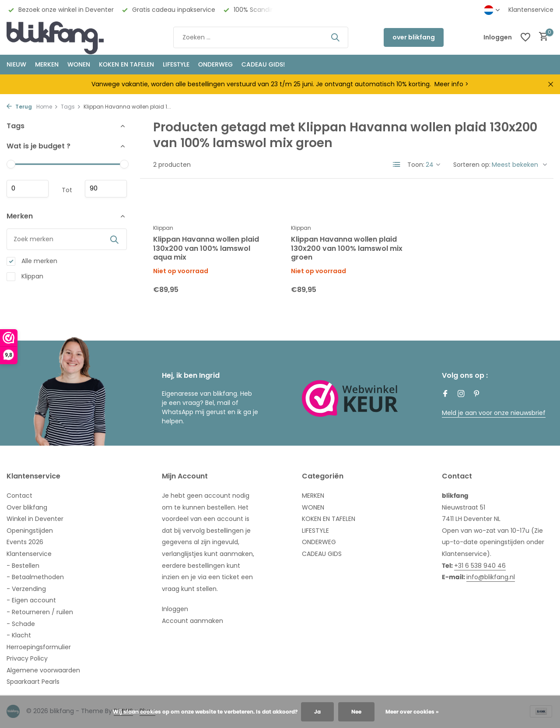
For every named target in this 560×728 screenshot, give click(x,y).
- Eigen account (31, 600)
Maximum (106, 189)
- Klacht (19, 635)
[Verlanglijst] (525, 37)
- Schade (21, 624)
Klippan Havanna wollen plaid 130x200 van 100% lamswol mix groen (347, 249)
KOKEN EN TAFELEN (126, 64)
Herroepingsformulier (39, 647)
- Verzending (26, 589)
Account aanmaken (192, 621)
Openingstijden (30, 531)
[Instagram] (461, 394)
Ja (317, 712)
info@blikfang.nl (491, 577)
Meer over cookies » (412, 712)
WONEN (79, 64)
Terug (19, 107)
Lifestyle (176, 64)
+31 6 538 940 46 (480, 566)
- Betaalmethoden (35, 577)
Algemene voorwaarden (43, 670)
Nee (356, 712)
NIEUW (16, 64)
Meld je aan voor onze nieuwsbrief (494, 413)
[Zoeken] (261, 37)
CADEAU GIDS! (263, 64)
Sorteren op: (472, 165)
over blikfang (414, 37)
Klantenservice (531, 10)
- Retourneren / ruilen (40, 612)
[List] (397, 165)
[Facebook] (445, 394)
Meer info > (451, 84)
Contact (19, 496)
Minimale (28, 189)
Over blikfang (27, 507)
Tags (71, 107)
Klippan (25, 276)
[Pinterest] (477, 394)
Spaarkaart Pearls (33, 682)
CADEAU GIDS (322, 554)
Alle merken (32, 261)
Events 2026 (25, 542)
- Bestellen (23, 566)
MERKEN (47, 64)
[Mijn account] (498, 37)
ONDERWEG (215, 64)
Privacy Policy (27, 658)
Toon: (416, 165)
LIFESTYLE (315, 531)
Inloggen (175, 609)
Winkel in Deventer (35, 519)
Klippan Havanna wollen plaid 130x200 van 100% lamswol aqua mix (206, 249)
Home (47, 107)
